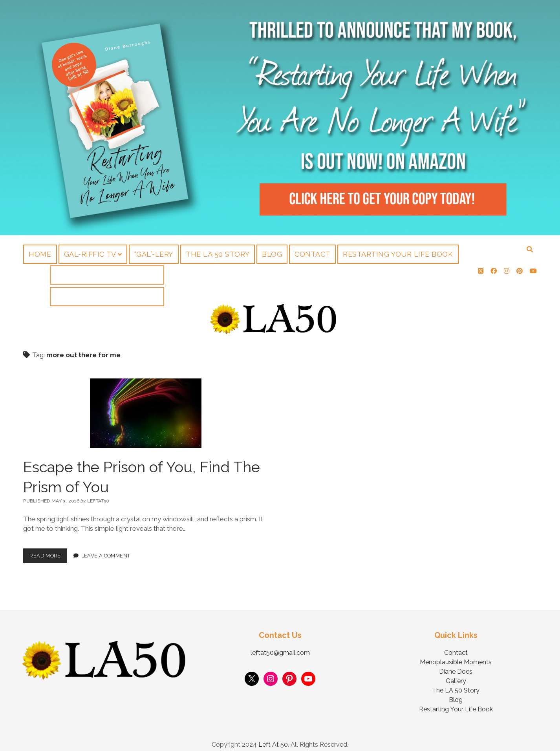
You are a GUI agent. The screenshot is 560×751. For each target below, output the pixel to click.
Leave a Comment (106, 548)
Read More (48, 546)
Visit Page (280, 118)
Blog (272, 254)
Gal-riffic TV (90, 254)
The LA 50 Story (218, 254)
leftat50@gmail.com (280, 645)
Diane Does (456, 664)
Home (40, 254)
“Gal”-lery (154, 254)
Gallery (456, 673)
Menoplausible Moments (456, 654)
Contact (312, 254)
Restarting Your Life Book (398, 254)
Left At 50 (273, 737)
